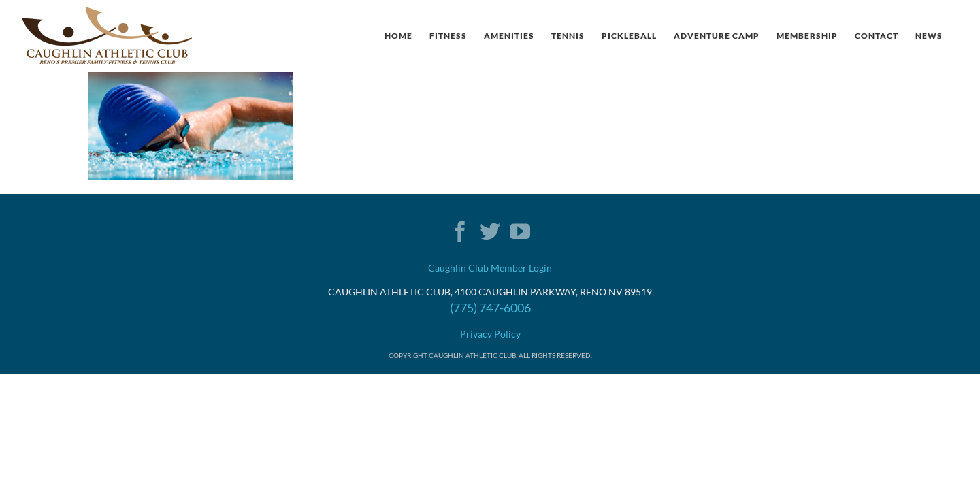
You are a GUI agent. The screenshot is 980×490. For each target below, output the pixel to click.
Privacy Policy (490, 334)
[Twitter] (490, 231)
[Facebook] (460, 231)
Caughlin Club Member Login (490, 268)
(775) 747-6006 (490, 308)
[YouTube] (520, 231)
